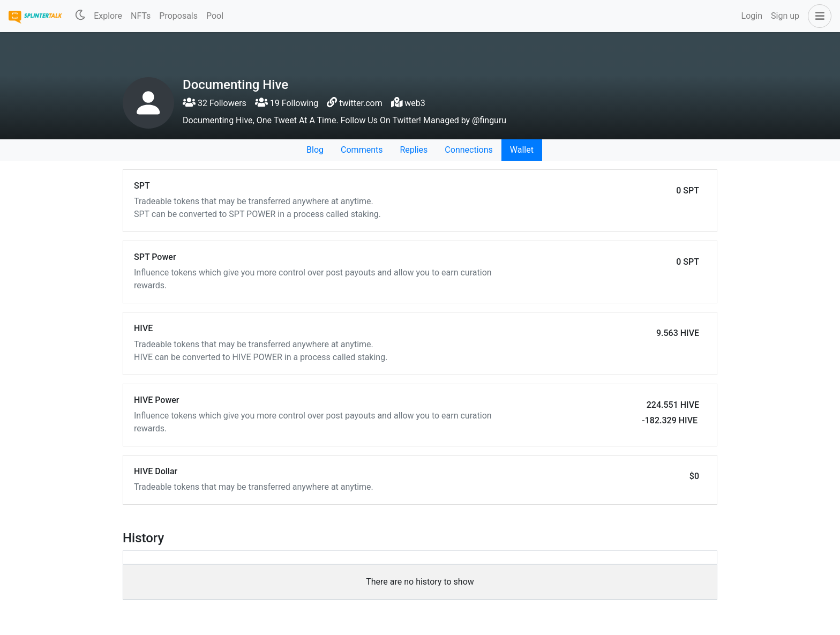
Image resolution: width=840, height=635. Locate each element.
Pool (215, 16)
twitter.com (361, 103)
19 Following (287, 103)
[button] (817, 16)
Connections (468, 150)
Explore (108, 16)
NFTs (141, 16)
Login (752, 16)
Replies (414, 150)
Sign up (785, 16)
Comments (362, 150)
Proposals (178, 16)
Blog (315, 150)
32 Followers (215, 103)
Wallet (522, 150)
